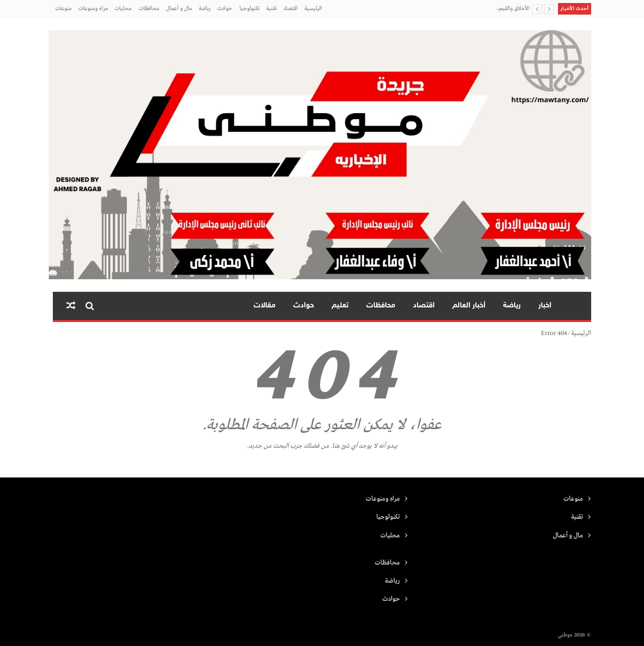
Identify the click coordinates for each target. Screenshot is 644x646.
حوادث (225, 9)
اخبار (545, 306)
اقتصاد (291, 9)
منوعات (64, 9)
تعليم (340, 306)
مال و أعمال (179, 9)
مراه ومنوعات (93, 9)
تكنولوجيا (250, 9)
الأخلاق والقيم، (513, 9)
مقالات (265, 306)
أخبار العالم (469, 306)
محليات (123, 9)
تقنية (271, 9)
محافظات (149, 9)
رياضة (205, 9)
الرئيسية (313, 9)
